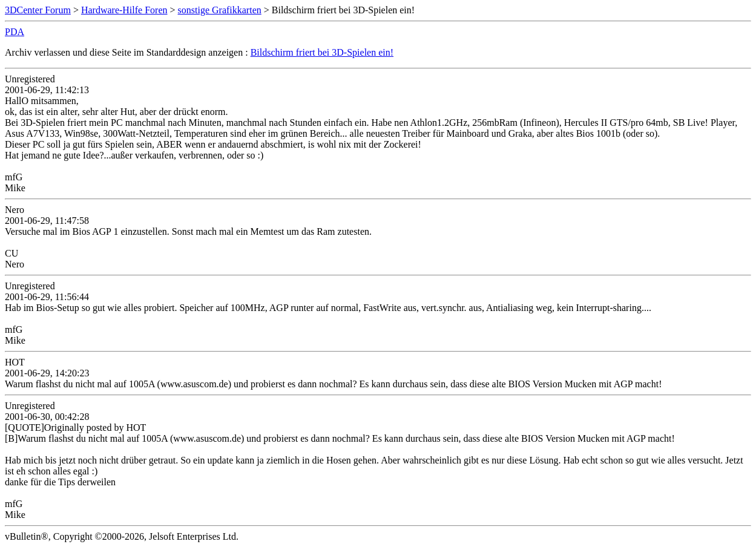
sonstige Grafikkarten (220, 10)
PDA (15, 32)
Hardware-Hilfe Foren (124, 10)
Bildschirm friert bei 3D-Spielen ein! (322, 52)
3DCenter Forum (38, 10)
